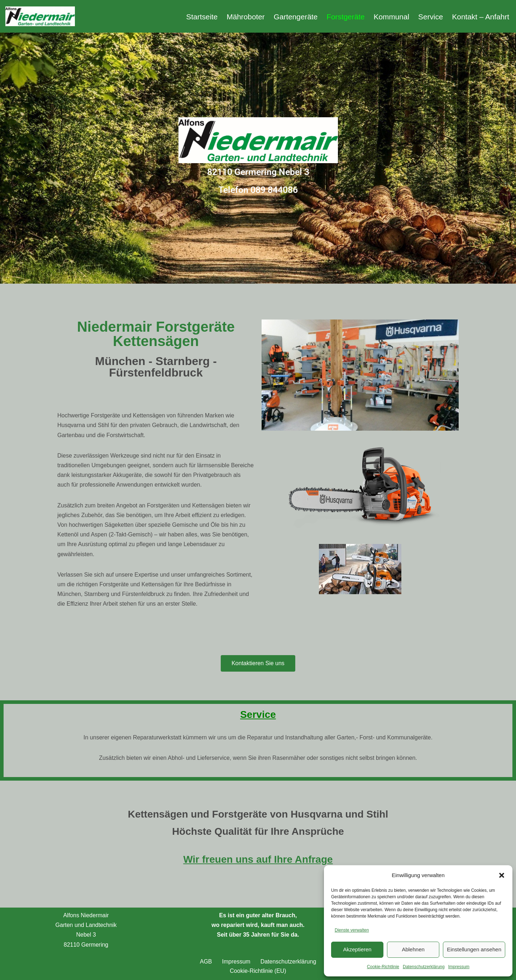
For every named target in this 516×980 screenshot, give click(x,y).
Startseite (202, 17)
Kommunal (391, 17)
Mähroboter (245, 17)
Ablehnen (413, 949)
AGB (206, 962)
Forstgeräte (345, 17)
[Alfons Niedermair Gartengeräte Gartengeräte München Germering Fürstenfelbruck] (40, 16)
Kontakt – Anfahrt (481, 17)
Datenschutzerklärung (424, 967)
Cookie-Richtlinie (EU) (258, 971)
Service (431, 17)
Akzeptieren (357, 949)
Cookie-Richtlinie (383, 967)
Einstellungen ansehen (474, 949)
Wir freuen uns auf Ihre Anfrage (258, 859)
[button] (502, 875)
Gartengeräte (296, 17)
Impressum (459, 967)
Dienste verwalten (352, 930)
